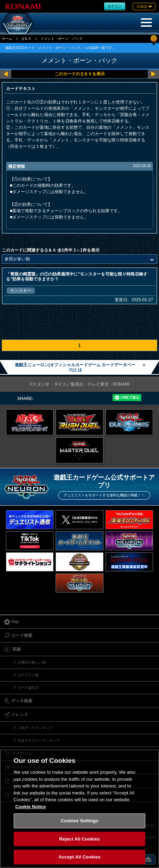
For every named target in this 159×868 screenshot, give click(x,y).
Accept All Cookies (79, 857)
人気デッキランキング (35, 728)
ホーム (7, 39)
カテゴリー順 (28, 675)
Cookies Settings (79, 821)
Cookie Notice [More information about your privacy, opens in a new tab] (31, 807)
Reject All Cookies (79, 839)
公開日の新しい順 (32, 662)
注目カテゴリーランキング (39, 740)
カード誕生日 (28, 688)
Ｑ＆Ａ (26, 39)
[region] (79, 809)
